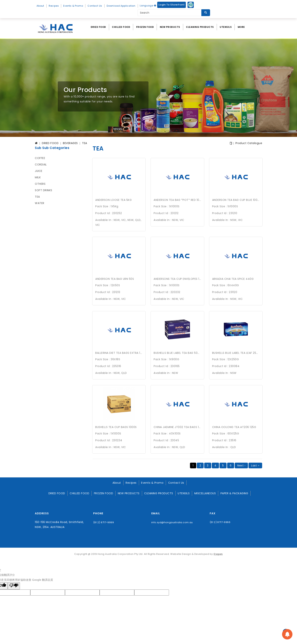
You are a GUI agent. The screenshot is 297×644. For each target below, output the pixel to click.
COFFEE (40, 158)
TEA (37, 197)
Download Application (121, 6)
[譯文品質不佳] (14, 585)
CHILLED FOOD (121, 27)
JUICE (39, 171)
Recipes (54, 6)
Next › (241, 464)
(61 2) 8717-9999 (104, 521)
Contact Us (95, 6)
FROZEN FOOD (145, 27)
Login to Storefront (172, 5)
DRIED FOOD (98, 27)
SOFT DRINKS (44, 190)
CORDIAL (41, 165)
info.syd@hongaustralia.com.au (172, 521)
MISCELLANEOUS (205, 492)
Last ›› (255, 464)
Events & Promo (73, 6)
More (241, 27)
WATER (40, 203)
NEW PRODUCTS (170, 27)
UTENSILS (226, 27)
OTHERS (40, 184)
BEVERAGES (70, 143)
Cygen (218, 553)
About (40, 6)
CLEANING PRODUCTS (200, 27)
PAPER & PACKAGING (234, 492)
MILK (38, 177)
